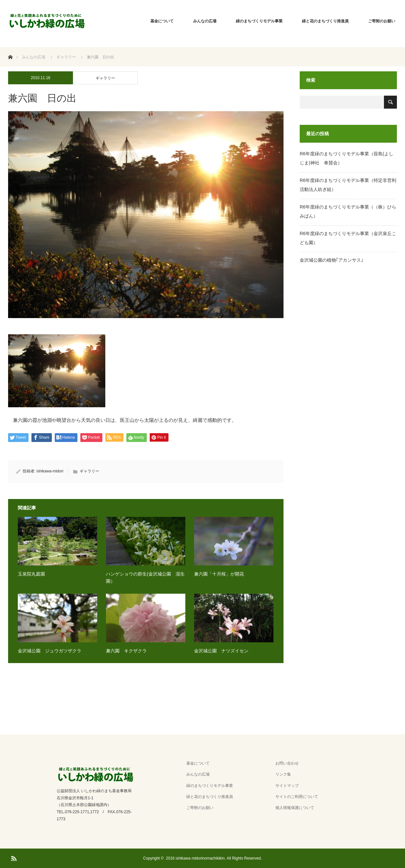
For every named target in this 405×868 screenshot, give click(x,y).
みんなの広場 (205, 21)
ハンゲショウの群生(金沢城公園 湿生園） (145, 577)
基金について (162, 21)
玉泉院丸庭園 (31, 574)
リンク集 (283, 774)
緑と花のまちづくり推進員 (325, 21)
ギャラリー (105, 78)
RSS (13, 857)
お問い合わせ (287, 763)
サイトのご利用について (297, 797)
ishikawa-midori (50, 471)
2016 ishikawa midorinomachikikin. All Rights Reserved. (214, 858)
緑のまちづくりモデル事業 (259, 21)
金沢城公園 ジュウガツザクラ (50, 651)
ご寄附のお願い (382, 21)
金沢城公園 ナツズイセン (221, 651)
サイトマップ (287, 786)
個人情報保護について (295, 808)
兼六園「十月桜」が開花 (219, 574)
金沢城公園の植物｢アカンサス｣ (331, 260)
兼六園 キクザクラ (126, 651)
